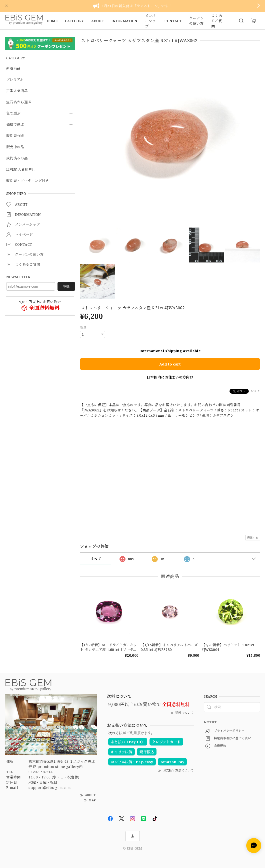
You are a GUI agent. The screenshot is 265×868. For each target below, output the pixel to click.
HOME (52, 21)
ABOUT (98, 21)
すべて (96, 558)
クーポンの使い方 (196, 21)
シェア (255, 391)
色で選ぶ (13, 113)
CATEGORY (74, 21)
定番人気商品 (17, 91)
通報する (253, 537)
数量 (83, 327)
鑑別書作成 (15, 136)
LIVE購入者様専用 (21, 170)
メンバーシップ (150, 21)
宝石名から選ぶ (19, 102)
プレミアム (15, 80)
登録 (66, 286)
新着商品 (13, 68)
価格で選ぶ (15, 125)
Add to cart (170, 364)
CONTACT (173, 21)
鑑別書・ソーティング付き (28, 181)
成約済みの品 (17, 158)
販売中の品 (15, 147)
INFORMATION (124, 21)
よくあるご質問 (217, 21)
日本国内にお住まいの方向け (170, 377)
